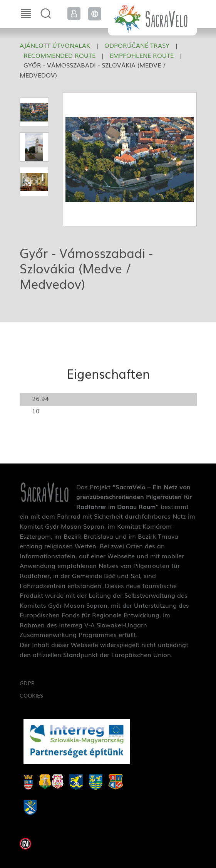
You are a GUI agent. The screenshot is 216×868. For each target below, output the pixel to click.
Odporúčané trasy (137, 45)
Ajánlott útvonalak (55, 45)
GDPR (27, 683)
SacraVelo (152, 18)
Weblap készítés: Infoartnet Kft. (25, 844)
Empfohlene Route (142, 55)
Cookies (31, 695)
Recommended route (59, 55)
